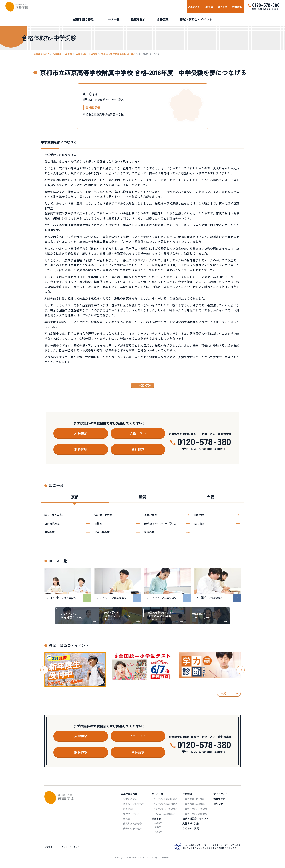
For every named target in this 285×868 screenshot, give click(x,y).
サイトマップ (220, 794)
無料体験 (223, 7)
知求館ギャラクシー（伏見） (161, 523)
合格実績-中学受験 (62, 54)
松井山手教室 (102, 532)
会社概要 (48, 847)
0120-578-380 (266, 5)
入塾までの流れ (191, 823)
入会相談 (208, 7)
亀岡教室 (149, 532)
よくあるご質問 (191, 828)
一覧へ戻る (145, 385)
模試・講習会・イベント (196, 19)
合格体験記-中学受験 (87, 54)
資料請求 (237, 7)
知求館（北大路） (105, 515)
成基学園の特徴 (83, 19)
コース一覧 (112, 19)
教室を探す (138, 19)
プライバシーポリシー (71, 847)
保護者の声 (219, 799)
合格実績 (163, 19)
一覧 (223, 693)
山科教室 (199, 515)
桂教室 (98, 523)
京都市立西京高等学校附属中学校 (118, 54)
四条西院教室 (52, 523)
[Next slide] (241, 670)
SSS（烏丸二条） (54, 515)
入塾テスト (194, 7)
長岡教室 (199, 523)
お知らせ (218, 804)
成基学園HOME (41, 54)
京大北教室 (151, 515)
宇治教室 (49, 532)
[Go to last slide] (44, 670)
